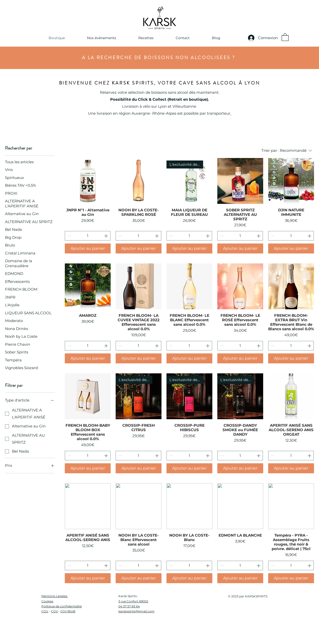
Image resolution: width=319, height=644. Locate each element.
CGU (45, 611)
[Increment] (107, 236)
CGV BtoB (68, 611)
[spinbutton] (88, 236)
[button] (101, 38)
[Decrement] (69, 236)
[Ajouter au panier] (88, 248)
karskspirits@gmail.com (136, 611)
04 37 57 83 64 (129, 606)
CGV (55, 611)
